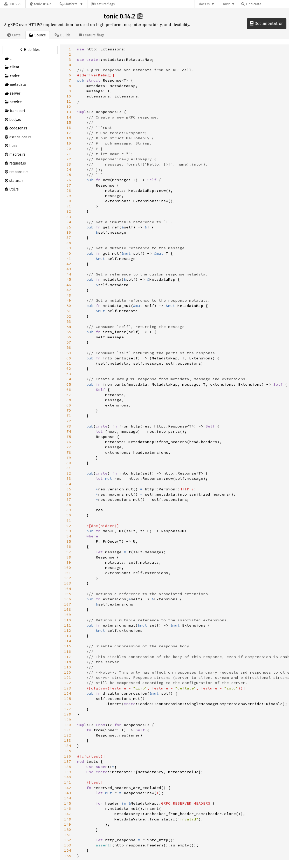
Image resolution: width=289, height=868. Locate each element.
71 (69, 416)
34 (69, 222)
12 (69, 107)
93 (69, 531)
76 (69, 442)
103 (68, 583)
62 (69, 369)
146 (68, 808)
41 (69, 259)
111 (68, 625)
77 (69, 447)
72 (69, 421)
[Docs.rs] (13, 4)
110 (68, 620)
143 (68, 793)
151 (68, 835)
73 (69, 426)
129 (68, 720)
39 (69, 248)
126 (68, 704)
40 (69, 253)
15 (69, 122)
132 (68, 735)
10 (69, 96)
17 (69, 133)
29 (69, 196)
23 (69, 164)
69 (69, 405)
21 (69, 154)
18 (69, 138)
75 (69, 437)
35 (69, 227)
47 (69, 290)
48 (69, 295)
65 (69, 384)
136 (68, 756)
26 (69, 180)
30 (69, 201)
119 (68, 667)
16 (69, 128)
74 (69, 431)
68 (69, 400)
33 (69, 217)
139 (68, 772)
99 (69, 562)
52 (69, 316)
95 (69, 541)
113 (68, 636)
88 (69, 505)
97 (69, 552)
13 (69, 112)
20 (69, 149)
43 (69, 269)
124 (68, 693)
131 (68, 730)
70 (69, 410)
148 (68, 819)
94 (69, 536)
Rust (226, 4)
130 (68, 725)
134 (68, 746)
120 (68, 672)
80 (69, 463)
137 (68, 761)
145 (68, 803)
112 (68, 630)
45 (69, 279)
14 (69, 117)
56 (69, 337)
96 (69, 547)
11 (69, 101)
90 (69, 515)
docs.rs (204, 4)
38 (69, 243)
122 (68, 683)
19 (69, 143)
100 (68, 568)
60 (69, 358)
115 (68, 646)
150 (68, 830)
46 (69, 285)
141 (68, 782)
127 (68, 709)
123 (68, 688)
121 (68, 678)
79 (69, 458)
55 (69, 332)
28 (69, 190)
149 (68, 824)
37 (69, 238)
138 (68, 767)
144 (68, 798)
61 (69, 363)
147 (68, 814)
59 (69, 353)
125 (68, 699)
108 (68, 609)
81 (69, 468)
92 (69, 526)
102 (68, 578)
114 (68, 641)
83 (69, 478)
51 (69, 311)
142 (68, 788)
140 (68, 777)
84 (69, 484)
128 (68, 714)
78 (69, 452)
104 (68, 589)
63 (69, 374)
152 (68, 840)
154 (68, 850)
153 (68, 845)
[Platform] (71, 4)
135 (68, 751)
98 (69, 557)
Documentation (267, 24)
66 (69, 390)
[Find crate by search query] (267, 4)
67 (69, 395)
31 (69, 206)
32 (69, 211)
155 (68, 856)
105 (68, 594)
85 (69, 489)
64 (69, 379)
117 (68, 657)
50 (69, 306)
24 (69, 169)
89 (69, 510)
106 (68, 599)
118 (68, 662)
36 (69, 232)
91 (69, 521)
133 (68, 740)
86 (69, 494)
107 (68, 604)
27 (69, 185)
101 (68, 573)
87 (69, 499)
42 (69, 264)
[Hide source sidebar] (30, 50)
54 (69, 327)
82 (69, 473)
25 (69, 175)
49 (69, 300)
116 (68, 652)
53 (69, 321)
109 (68, 615)
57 (69, 342)
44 (69, 274)
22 (69, 159)
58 (69, 347)
